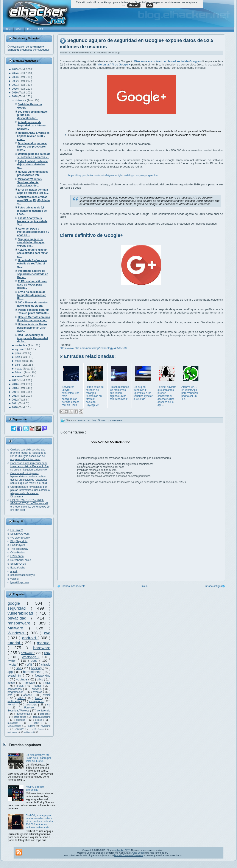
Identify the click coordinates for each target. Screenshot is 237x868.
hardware (42, 648)
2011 (15, 404)
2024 (15, 73)
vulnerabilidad (22, 613)
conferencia (44, 711)
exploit (47, 695)
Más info (134, 5)
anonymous (36, 701)
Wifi (30, 665)
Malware (18, 628)
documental (24, 714)
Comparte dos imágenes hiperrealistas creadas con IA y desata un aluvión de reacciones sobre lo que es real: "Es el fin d (29, 478)
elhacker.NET (122, 850)
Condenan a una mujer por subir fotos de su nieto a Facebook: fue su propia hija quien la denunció (29, 466)
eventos (38, 692)
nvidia (12, 665)
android (30, 638)
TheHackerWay (19, 549)
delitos (39, 720)
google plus (116, 420)
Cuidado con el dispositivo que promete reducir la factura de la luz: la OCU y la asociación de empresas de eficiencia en (28, 454)
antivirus (37, 689)
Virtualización (15, 726)
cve (47, 633)
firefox (21, 686)
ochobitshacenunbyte (23, 575)
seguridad (19, 608)
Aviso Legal (138, 853)
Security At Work (20, 534)
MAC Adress (39, 729)
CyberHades (18, 553)
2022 (15, 81)
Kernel (12, 705)
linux (47, 653)
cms (11, 695)
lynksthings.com (19, 582)
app (11, 672)
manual (44, 643)
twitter (13, 661)
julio (18, 353)
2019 (15, 93)
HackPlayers (18, 545)
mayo (19, 361)
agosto (19, 349)
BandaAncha (18, 568)
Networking (43, 675)
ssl (49, 705)
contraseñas (15, 689)
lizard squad (20, 717)
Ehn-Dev (20, 729)
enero (19, 376)
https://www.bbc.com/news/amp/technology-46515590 (93, 348)
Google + (103, 420)
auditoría (21, 720)
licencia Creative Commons (129, 855)
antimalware (13, 732)
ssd (19, 668)
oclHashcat (29, 732)
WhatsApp (30, 657)
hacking (37, 668)
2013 (15, 396)
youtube (22, 679)
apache (28, 695)
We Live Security (20, 538)
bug (94, 420)
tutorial (15, 643)
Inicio (145, 586)
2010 (15, 407)
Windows (17, 633)
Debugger (45, 714)
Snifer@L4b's (18, 564)
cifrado (46, 665)
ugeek (14, 571)
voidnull (15, 579)
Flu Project (16, 530)
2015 (15, 388)
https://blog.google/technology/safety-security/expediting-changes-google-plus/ (113, 175)
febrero (19, 373)
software (27, 653)
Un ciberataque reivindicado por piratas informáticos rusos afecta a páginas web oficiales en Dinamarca (30, 492)
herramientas (33, 672)
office (41, 680)
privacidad (19, 618)
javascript (32, 705)
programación (16, 692)
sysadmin (15, 675)
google (17, 603)
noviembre (21, 345)
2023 (15, 77)
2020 (15, 89)
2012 (15, 400)
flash (39, 698)
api (89, 420)
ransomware (21, 623)
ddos (35, 661)
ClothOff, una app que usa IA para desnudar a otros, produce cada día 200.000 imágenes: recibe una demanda (39, 821)
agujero (81, 420)
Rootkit (37, 723)
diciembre (21, 100)
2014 (15, 392)
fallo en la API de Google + (114, 64)
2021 (15, 85)
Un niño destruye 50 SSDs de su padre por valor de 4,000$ (38, 758)
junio (18, 357)
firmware (31, 683)
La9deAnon (17, 556)
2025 (15, 69)
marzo (19, 369)
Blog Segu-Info (19, 541)
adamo (32, 726)
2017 (15, 380)
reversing (46, 726)
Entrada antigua (213, 586)
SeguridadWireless (19, 711)
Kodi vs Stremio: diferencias (35, 788)
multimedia (14, 701)
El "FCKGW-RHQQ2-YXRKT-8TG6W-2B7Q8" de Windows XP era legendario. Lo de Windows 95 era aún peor (30, 505)
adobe (12, 683)
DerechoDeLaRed (21, 560)
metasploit (14, 723)
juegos (38, 686)
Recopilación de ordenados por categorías (29, 48)
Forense (31, 708)
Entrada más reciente (73, 586)
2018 (15, 96)
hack (48, 683)
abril (18, 365)
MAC (21, 698)
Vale (150, 5)
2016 (15, 384)
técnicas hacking (42, 717)
